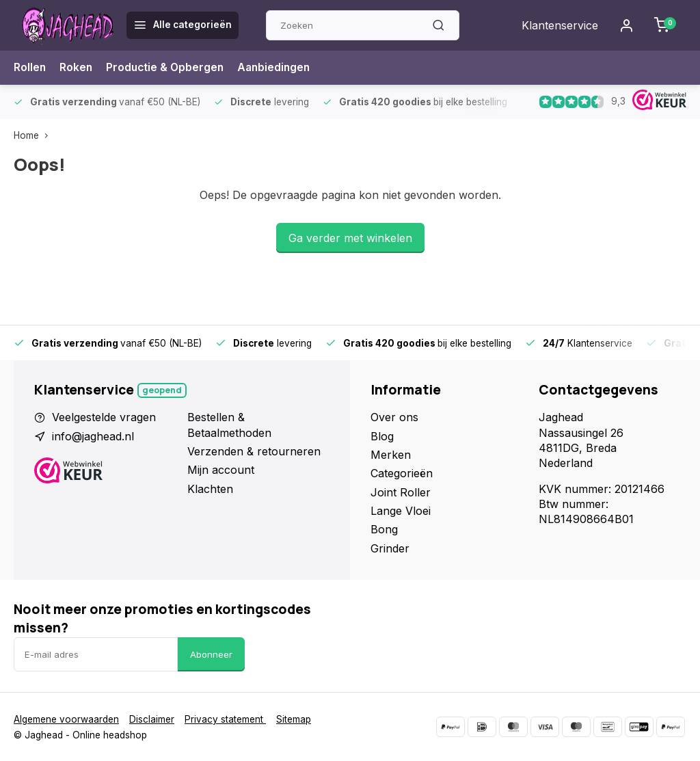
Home (34, 135)
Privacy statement (225, 719)
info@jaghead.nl (93, 436)
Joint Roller (401, 492)
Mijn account (221, 470)
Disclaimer (152, 719)
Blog (382, 436)
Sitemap (294, 719)
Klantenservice (560, 25)
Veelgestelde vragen (104, 417)
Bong (384, 529)
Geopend (162, 390)
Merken (391, 455)
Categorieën (402, 473)
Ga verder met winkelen (350, 238)
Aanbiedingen (279, 68)
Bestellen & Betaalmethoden (229, 425)
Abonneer (211, 654)
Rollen (30, 68)
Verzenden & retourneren (254, 451)
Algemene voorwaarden (66, 719)
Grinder (390, 548)
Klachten (210, 489)
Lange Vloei (401, 511)
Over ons (394, 417)
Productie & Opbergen (167, 68)
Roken (77, 68)
